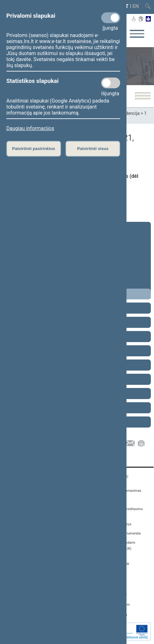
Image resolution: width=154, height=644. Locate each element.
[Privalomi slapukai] (111, 18)
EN (136, 6)
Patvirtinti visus (93, 149)
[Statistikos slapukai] (111, 83)
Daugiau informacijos (30, 128)
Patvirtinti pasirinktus (34, 149)
